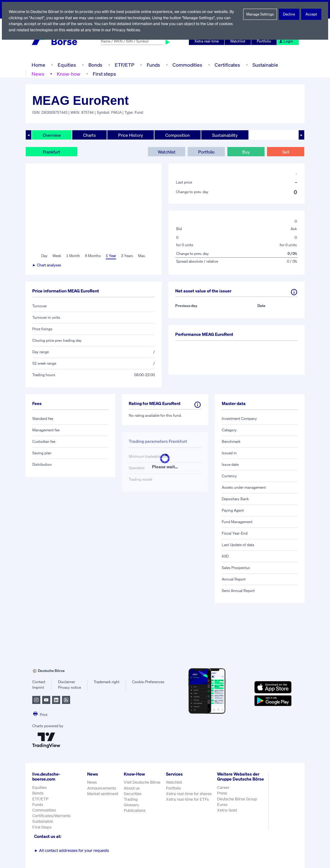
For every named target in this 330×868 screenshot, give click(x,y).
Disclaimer (66, 682)
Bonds (94, 65)
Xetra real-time (208, 41)
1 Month (73, 256)
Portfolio (265, 41)
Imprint (38, 688)
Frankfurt (51, 152)
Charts (89, 135)
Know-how (68, 74)
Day (44, 256)
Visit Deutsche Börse (142, 782)
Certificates (227, 65)
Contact (39, 682)
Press (223, 798)
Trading (131, 799)
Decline (289, 14)
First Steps (42, 827)
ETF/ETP (124, 65)
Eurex (223, 810)
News (38, 74)
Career (224, 793)
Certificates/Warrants (51, 816)
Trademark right (107, 682)
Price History (131, 135)
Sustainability (225, 135)
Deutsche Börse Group (238, 804)
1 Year (111, 256)
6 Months (93, 256)
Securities (133, 794)
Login (286, 41)
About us (132, 788)
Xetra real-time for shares (189, 794)
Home (38, 65)
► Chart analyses (47, 265)
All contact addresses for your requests (71, 850)
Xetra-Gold (227, 815)
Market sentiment (103, 794)
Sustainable (265, 65)
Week (57, 256)
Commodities (187, 65)
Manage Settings (260, 14)
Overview (52, 135)
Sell (285, 152)
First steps (104, 74)
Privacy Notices (142, 30)
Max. (142, 256)
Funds (154, 65)
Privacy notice (69, 688)
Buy (246, 152)
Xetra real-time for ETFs (188, 799)
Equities (66, 65)
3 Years (127, 256)
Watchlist (239, 41)
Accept (311, 14)
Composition (177, 135)
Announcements (102, 788)
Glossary (132, 805)
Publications (135, 810)
